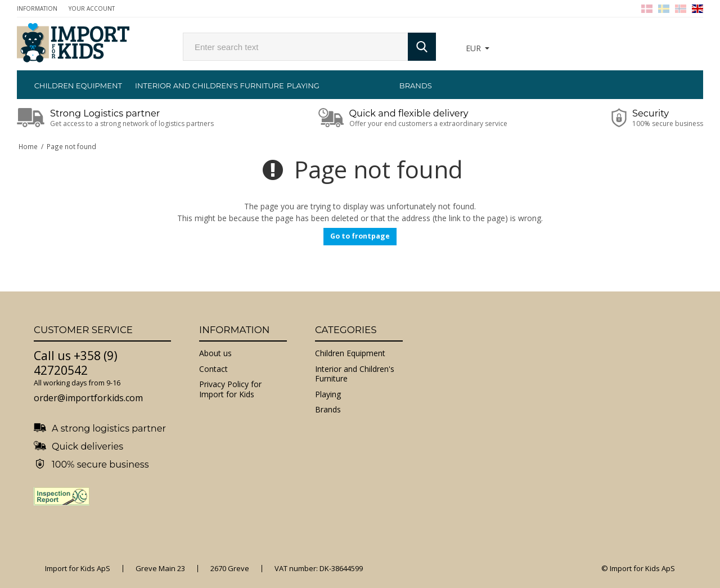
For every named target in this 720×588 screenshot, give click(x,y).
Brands (416, 86)
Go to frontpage (360, 236)
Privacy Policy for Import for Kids (230, 389)
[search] (295, 47)
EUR (473, 48)
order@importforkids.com (88, 398)
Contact (213, 369)
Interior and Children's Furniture (191, 86)
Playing (303, 86)
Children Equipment (78, 86)
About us (215, 353)
